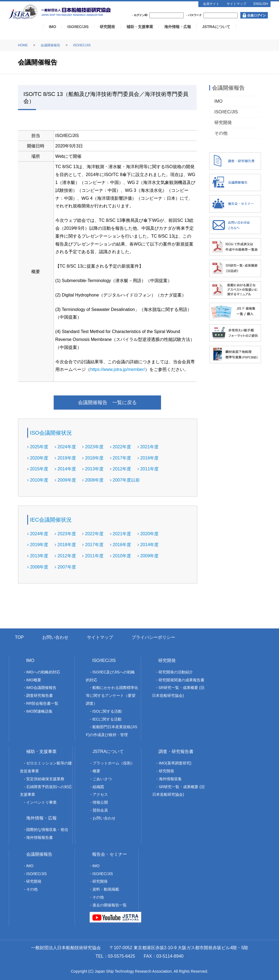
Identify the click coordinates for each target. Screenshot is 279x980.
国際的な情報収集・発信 (47, 830)
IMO (52, 27)
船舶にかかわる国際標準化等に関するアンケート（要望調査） (112, 695)
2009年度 (67, 480)
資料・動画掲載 (106, 889)
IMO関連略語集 (39, 711)
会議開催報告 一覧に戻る (107, 403)
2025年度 (39, 447)
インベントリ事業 (41, 802)
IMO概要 (34, 680)
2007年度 (67, 567)
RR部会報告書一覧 (42, 703)
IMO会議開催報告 (41, 688)
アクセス (100, 794)
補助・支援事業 (140, 27)
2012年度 (122, 469)
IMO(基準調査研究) (175, 763)
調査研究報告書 (40, 695)
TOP (19, 637)
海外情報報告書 (40, 837)
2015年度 (39, 469)
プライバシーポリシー (153, 637)
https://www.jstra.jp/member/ (118, 369)
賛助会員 (100, 810)
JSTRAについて (216, 27)
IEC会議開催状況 (51, 520)
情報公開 (100, 802)
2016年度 (150, 458)
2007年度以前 (126, 480)
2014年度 (67, 469)
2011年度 (150, 469)
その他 (221, 133)
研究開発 (107, 27)
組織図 (98, 787)
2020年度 (39, 458)
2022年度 (122, 447)
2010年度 (39, 480)
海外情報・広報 (178, 27)
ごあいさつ (102, 779)
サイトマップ (236, 4)
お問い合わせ (55, 637)
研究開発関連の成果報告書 (181, 680)
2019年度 (67, 458)
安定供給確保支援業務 (45, 779)
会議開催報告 (50, 45)
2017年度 (122, 458)
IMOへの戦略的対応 (43, 672)
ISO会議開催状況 (51, 433)
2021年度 (150, 447)
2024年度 (67, 447)
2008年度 (94, 480)
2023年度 (94, 447)
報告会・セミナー (110, 854)
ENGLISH (261, 4)
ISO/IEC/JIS (78, 27)
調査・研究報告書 (176, 751)
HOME (23, 45)
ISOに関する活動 (107, 711)
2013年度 (94, 469)
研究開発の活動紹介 (176, 672)
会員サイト (211, 4)
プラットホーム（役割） (114, 763)
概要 (96, 771)
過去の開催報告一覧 (110, 905)
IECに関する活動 (107, 719)
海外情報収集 (170, 779)
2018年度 (94, 458)
